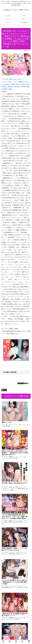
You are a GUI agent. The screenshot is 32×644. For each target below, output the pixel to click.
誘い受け (4, 86)
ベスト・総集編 (18, 82)
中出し (10, 82)
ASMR (23, 86)
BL (8, 638)
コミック (8, 633)
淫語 (28, 86)
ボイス (4, 390)
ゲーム (8, 636)
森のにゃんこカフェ (16, 79)
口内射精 (4, 89)
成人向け (17, 86)
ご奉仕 (10, 89)
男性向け (11, 86)
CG (24, 633)
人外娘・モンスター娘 (17, 84)
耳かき (28, 84)
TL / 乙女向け (24, 638)
